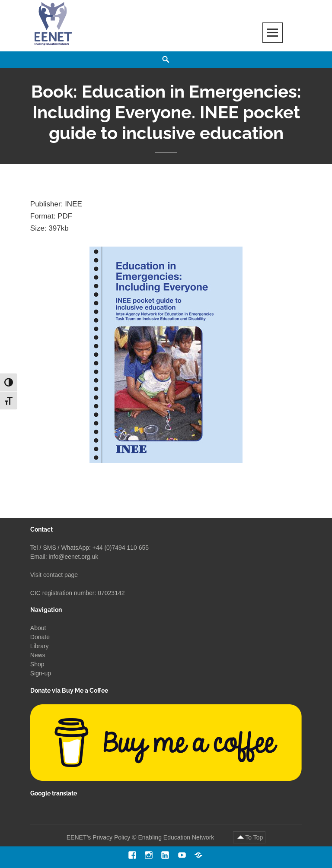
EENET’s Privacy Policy (99, 837)
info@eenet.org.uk (74, 557)
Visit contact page (54, 575)
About (38, 628)
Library (40, 646)
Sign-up (41, 673)
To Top (254, 837)
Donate (40, 637)
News (38, 655)
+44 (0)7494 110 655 (121, 548)
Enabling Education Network (177, 837)
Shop (37, 664)
